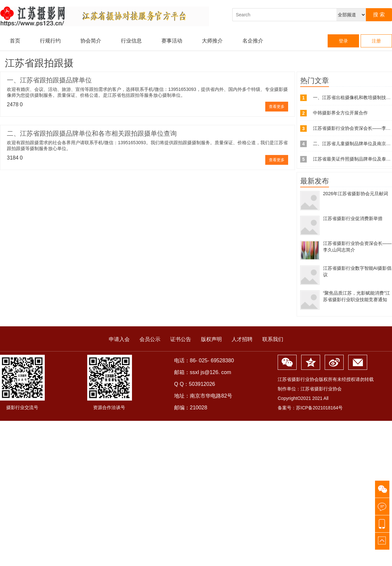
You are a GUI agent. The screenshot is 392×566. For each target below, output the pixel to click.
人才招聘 (242, 339)
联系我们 (273, 339)
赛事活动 (172, 41)
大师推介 (212, 41)
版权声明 (211, 339)
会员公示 (150, 339)
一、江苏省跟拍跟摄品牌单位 (49, 80)
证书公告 (181, 339)
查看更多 (277, 107)
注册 (376, 41)
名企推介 (253, 41)
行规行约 (50, 41)
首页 (15, 41)
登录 (343, 41)
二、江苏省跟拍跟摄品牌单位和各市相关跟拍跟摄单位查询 (92, 133)
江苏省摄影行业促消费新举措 (353, 218)
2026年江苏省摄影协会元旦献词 (356, 194)
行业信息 (131, 41)
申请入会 (119, 339)
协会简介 (91, 41)
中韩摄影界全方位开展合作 (340, 113)
